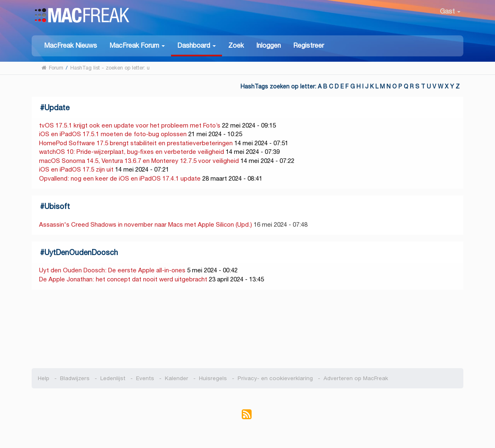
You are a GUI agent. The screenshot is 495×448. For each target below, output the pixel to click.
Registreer (309, 45)
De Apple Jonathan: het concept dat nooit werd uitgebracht (123, 279)
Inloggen (268, 45)
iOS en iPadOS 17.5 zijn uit (76, 169)
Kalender (177, 378)
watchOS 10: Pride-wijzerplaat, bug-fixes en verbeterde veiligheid (132, 152)
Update (57, 108)
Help (44, 378)
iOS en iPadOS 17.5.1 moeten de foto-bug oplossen (113, 134)
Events (145, 378)
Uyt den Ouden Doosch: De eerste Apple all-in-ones (112, 270)
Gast (450, 11)
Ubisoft (57, 206)
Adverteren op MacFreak (356, 378)
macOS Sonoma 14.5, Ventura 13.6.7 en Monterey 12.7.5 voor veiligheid (139, 161)
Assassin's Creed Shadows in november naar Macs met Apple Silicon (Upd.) (146, 224)
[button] (137, 45)
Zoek (236, 45)
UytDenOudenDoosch (81, 252)
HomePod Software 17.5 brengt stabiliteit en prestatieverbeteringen (136, 143)
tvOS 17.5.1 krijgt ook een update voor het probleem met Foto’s (130, 125)
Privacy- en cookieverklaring (275, 378)
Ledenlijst (113, 378)
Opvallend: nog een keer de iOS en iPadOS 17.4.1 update (120, 178)
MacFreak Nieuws (71, 45)
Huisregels (213, 378)
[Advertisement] (248, 329)
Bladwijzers (75, 378)
